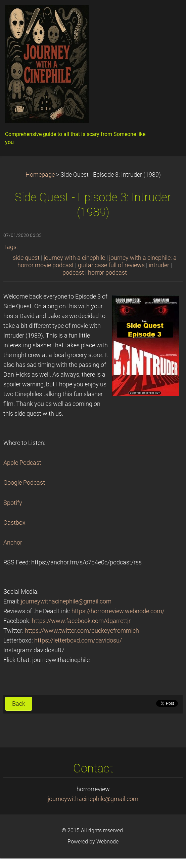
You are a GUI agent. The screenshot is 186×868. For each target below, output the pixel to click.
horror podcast (107, 273)
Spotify (13, 503)
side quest (26, 258)
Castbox (14, 523)
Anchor (13, 543)
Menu (168, 15)
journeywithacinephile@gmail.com (66, 601)
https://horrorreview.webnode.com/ (118, 611)
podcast (73, 273)
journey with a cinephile (74, 258)
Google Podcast (24, 483)
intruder (159, 265)
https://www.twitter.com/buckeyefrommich (82, 631)
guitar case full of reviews (111, 265)
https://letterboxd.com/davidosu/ (78, 640)
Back (19, 704)
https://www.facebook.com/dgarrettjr (81, 621)
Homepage (40, 175)
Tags (10, 247)
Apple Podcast (22, 463)
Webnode (107, 842)
